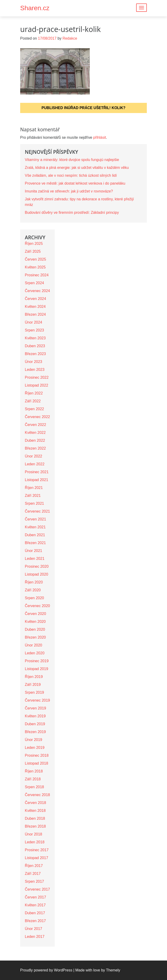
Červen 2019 (35, 708)
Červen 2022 (35, 425)
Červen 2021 (35, 519)
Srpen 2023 (34, 330)
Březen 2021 (35, 543)
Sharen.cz (35, 8)
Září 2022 (33, 401)
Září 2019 (33, 685)
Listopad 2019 (37, 669)
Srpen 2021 (34, 503)
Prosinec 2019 (37, 661)
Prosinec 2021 (37, 472)
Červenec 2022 (37, 417)
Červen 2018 (35, 803)
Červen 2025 (35, 259)
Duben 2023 (35, 346)
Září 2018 (33, 779)
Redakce (70, 38)
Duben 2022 (35, 440)
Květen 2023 (35, 338)
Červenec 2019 (37, 700)
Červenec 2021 (37, 511)
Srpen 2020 (34, 598)
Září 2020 (33, 590)
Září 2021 (33, 496)
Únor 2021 (34, 551)
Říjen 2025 (34, 244)
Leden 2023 (35, 370)
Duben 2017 (35, 913)
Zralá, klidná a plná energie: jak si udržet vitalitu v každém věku (77, 168)
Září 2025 (33, 251)
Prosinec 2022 (37, 377)
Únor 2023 (34, 362)
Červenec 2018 (37, 795)
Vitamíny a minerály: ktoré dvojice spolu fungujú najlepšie (72, 160)
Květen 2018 (35, 811)
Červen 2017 (35, 897)
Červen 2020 (35, 614)
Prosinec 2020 (37, 566)
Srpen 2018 (34, 787)
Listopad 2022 (37, 385)
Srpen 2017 (34, 881)
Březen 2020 (35, 637)
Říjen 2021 (34, 488)
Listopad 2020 (37, 574)
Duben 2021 (35, 535)
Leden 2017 (35, 937)
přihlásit (100, 137)
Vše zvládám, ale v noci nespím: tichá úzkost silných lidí (71, 175)
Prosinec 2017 (37, 850)
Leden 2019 (35, 748)
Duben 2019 (35, 724)
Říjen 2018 (34, 771)
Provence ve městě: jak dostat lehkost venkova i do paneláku (75, 183)
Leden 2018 (35, 842)
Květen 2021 (35, 527)
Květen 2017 (35, 905)
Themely (113, 970)
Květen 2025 (35, 267)
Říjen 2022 (34, 393)
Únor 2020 (34, 645)
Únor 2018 (34, 834)
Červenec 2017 (37, 889)
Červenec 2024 (37, 291)
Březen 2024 (35, 314)
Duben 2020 (35, 629)
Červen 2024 (35, 299)
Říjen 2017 (34, 866)
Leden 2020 (35, 653)
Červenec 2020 (37, 606)
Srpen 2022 (34, 409)
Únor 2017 (34, 929)
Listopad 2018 (37, 763)
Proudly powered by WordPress (46, 970)
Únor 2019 (34, 740)
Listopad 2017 (37, 858)
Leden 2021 (35, 559)
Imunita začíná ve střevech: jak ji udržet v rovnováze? (69, 191)
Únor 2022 (34, 456)
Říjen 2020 (34, 582)
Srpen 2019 (34, 692)
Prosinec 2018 (37, 755)
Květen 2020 (35, 622)
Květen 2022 (35, 433)
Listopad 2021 (37, 480)
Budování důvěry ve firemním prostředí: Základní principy (72, 213)
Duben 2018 (35, 818)
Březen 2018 (35, 826)
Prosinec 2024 (37, 275)
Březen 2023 (35, 354)
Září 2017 (33, 874)
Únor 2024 (34, 322)
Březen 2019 (35, 732)
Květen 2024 (35, 307)
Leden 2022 (35, 464)
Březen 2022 (35, 448)
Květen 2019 (35, 716)
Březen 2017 (35, 921)
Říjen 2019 (34, 677)
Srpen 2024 (34, 283)
